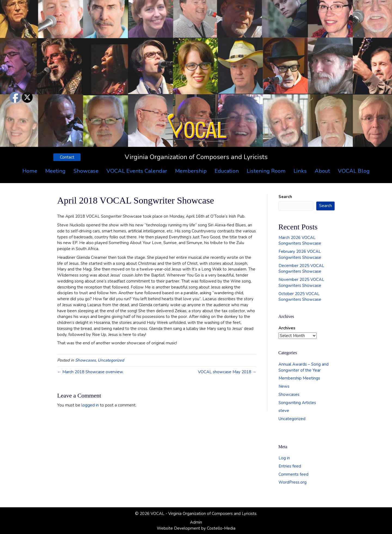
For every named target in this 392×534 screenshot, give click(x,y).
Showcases (85, 360)
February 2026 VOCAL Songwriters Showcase (300, 254)
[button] (67, 157)
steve (284, 411)
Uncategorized (111, 360)
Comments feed (293, 474)
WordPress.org (293, 482)
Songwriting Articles (297, 403)
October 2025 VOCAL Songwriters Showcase (300, 297)
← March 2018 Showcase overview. (90, 372)
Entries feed (290, 466)
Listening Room (266, 171)
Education (227, 171)
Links (300, 171)
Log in (284, 458)
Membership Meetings (299, 378)
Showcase (86, 171)
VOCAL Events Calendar (137, 171)
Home (30, 171)
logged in (90, 405)
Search (285, 197)
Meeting (55, 171)
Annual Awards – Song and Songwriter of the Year (304, 367)
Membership (191, 171)
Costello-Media (221, 528)
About (322, 171)
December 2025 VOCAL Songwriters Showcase (301, 269)
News (284, 386)
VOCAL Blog (354, 171)
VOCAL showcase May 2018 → (227, 372)
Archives (287, 328)
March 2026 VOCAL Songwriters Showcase (300, 241)
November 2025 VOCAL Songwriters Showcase (301, 283)
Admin (196, 522)
